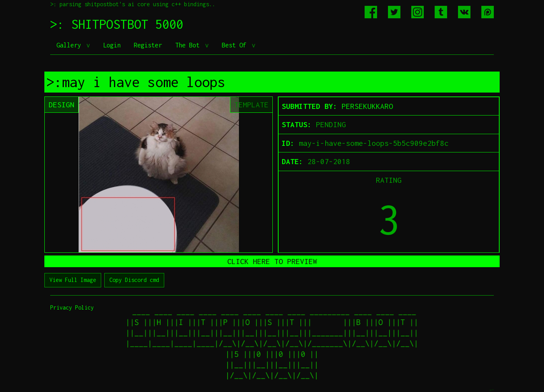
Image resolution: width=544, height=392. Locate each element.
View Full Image (73, 280)
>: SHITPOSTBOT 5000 (117, 24)
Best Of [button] (236, 45)
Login (112, 45)
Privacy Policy (72, 307)
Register (148, 45)
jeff (491, 390)
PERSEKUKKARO (367, 106)
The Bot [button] (189, 45)
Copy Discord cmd (134, 280)
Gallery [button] (70, 45)
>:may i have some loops (136, 82)
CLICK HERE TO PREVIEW (272, 261)
